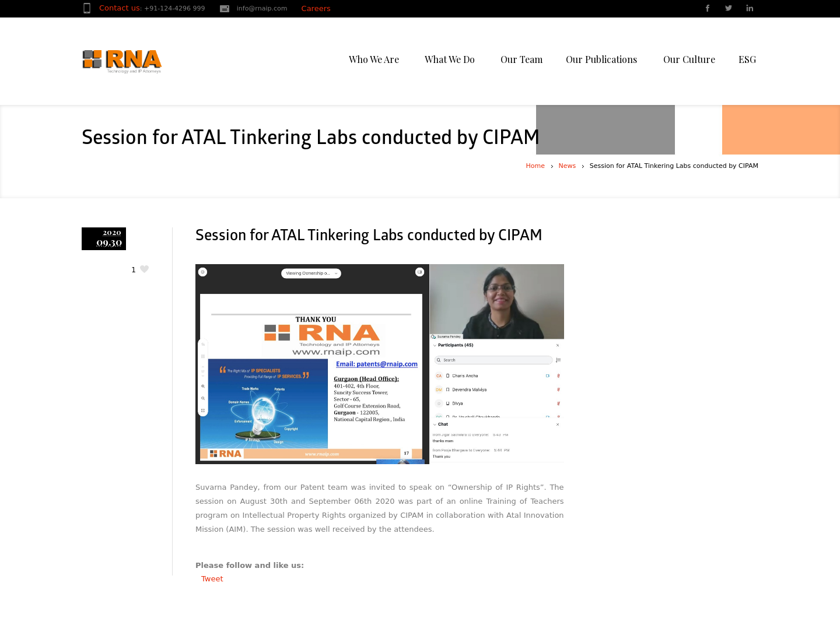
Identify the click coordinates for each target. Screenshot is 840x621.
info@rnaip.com (262, 8)
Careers (316, 8)
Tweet (212, 579)
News (568, 166)
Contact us (120, 8)
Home (535, 166)
